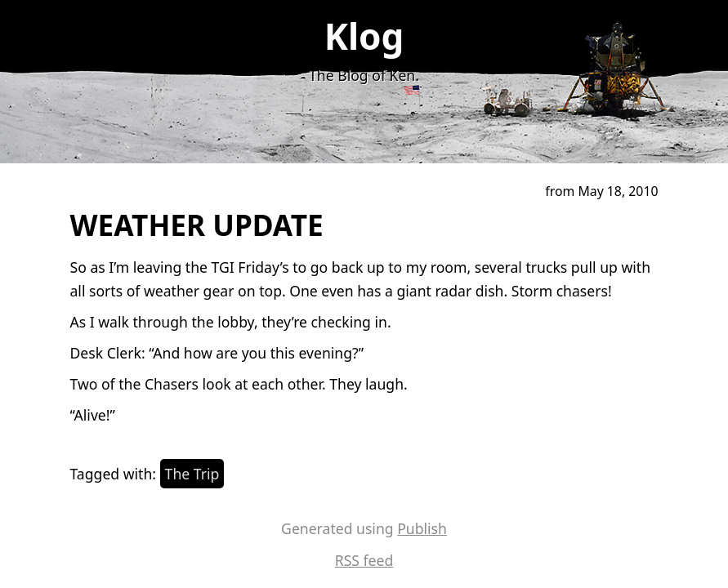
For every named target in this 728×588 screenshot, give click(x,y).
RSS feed (364, 560)
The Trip (192, 474)
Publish (422, 528)
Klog (364, 36)
